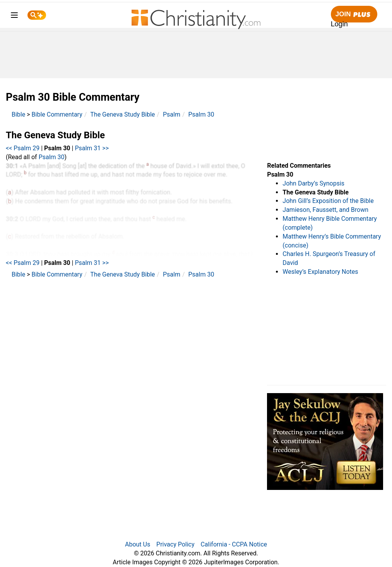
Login (339, 24)
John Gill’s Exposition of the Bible (328, 201)
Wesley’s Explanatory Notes (320, 272)
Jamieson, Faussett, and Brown (325, 210)
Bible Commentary (57, 114)
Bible (18, 114)
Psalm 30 (201, 114)
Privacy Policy (175, 544)
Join (354, 15)
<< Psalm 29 (23, 148)
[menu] (14, 16)
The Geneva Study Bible (122, 114)
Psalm (172, 114)
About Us (138, 544)
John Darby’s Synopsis (313, 183)
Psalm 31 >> (92, 148)
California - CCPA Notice (234, 544)
